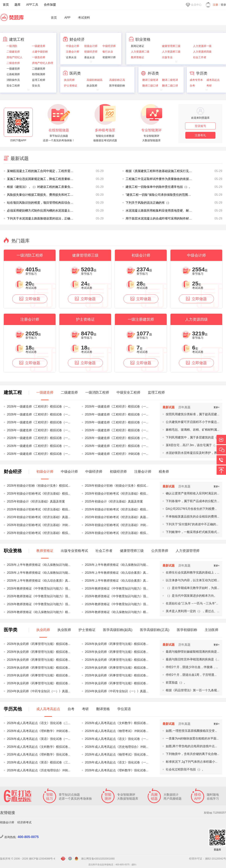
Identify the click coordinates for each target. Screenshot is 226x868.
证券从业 (71, 57)
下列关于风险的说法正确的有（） (148, 203)
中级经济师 (109, 46)
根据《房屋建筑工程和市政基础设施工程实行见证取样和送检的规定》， (174, 171)
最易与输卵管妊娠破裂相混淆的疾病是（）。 (196, 652)
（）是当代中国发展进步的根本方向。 (191, 596)
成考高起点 (213, 80)
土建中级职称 (40, 52)
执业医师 (92, 86)
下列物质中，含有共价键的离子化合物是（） (196, 754)
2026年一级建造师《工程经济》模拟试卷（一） (39, 406)
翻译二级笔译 (170, 80)
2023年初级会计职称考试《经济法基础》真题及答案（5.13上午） (51, 517)
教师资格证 (137, 57)
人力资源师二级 (140, 52)
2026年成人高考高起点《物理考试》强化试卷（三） (120, 754)
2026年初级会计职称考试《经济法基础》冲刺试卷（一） (45, 525)
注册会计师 (73, 52)
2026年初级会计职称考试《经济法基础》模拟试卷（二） (45, 533)
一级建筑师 (13, 69)
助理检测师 (39, 74)
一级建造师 (39, 46)
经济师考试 (24, 822)
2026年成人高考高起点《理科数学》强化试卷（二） (120, 770)
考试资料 (84, 18)
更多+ (216, 407)
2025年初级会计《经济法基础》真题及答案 (36, 501)
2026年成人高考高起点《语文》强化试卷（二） (39, 723)
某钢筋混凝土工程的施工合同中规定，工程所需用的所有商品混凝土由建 (55, 171)
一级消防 (12, 46)
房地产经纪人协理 (43, 63)
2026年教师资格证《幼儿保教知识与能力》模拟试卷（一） (47, 612)
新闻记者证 (137, 46)
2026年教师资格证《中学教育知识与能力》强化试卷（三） (124, 596)
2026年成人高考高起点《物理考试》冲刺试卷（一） (120, 731)
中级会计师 (73, 46)
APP (67, 18)
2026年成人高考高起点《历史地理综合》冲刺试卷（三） (123, 747)
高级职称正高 (117, 80)
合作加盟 (50, 5)
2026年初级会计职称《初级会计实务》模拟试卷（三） (44, 486)
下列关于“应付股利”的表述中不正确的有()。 (195, 524)
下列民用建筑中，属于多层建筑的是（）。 (194, 437)
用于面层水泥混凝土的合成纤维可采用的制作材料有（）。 (165, 218)
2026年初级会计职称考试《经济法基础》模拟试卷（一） (45, 509)
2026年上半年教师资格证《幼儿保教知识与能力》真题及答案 (48, 565)
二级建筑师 (39, 69)
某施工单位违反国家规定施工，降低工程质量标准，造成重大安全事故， (55, 179)
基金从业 (89, 57)
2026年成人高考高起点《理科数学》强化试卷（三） (42, 754)
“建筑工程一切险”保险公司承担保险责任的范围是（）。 (163, 195)
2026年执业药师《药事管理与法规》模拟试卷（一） (42, 675)
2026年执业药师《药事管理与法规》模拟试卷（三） (42, 644)
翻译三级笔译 (150, 80)
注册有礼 (200, 135)
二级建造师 (13, 52)
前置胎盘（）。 (176, 683)
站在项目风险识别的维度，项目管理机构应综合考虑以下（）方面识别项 (55, 203)
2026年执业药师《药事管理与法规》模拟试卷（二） (42, 660)
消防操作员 (13, 80)
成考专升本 (196, 80)
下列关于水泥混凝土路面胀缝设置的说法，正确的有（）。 (46, 218)
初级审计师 (109, 57)
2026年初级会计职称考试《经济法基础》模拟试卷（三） (45, 494)
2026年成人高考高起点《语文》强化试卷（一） (117, 739)
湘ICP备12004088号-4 (42, 859)
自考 (192, 86)
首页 (6, 5)
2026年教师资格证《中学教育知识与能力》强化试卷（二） (47, 588)
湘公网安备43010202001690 (98, 859)
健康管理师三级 (171, 46)
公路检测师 (13, 74)
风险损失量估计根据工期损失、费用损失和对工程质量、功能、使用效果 (55, 195)
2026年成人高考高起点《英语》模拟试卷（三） (39, 762)
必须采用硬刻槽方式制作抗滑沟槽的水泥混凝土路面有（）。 (48, 211)
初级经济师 (91, 52)
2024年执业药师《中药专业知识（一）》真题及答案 (42, 691)
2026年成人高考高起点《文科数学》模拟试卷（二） (120, 723)
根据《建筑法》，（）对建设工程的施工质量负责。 (42, 187)
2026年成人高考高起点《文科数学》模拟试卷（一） (42, 747)
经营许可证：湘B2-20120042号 (208, 859)
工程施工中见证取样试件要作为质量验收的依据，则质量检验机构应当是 (174, 179)
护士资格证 (71, 86)
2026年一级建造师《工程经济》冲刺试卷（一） (117, 454)
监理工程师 (39, 80)
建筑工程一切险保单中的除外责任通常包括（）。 (159, 187)
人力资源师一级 (202, 46)
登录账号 (200, 126)
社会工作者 (200, 57)
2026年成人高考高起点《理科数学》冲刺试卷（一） (42, 731)
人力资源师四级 (202, 52)
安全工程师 (13, 86)
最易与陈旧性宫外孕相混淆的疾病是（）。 (194, 659)
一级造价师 (39, 57)
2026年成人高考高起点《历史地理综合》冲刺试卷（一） (45, 770)
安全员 (36, 86)
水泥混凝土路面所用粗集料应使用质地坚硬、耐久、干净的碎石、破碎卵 (174, 211)
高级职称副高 (95, 80)
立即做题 (30, 299)
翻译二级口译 (170, 86)
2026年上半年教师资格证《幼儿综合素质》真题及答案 (121, 573)
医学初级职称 (117, 86)
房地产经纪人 (15, 57)
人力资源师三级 (171, 52)
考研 (209, 86)
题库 (18, 5)
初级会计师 (91, 46)
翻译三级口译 (150, 86)
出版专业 (167, 57)
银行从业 (108, 52)
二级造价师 (13, 63)
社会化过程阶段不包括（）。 (185, 769)
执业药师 (69, 80)
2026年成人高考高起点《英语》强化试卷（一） (39, 739)
